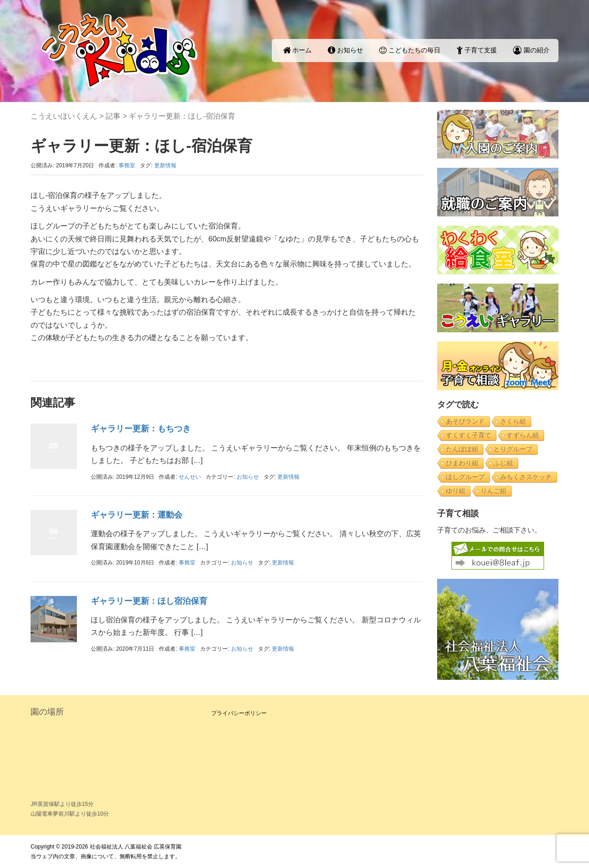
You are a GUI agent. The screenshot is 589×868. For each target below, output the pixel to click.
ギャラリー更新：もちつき (141, 429)
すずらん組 (523, 435)
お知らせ (345, 50)
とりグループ (513, 449)
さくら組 (513, 421)
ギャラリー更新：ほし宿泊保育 (149, 601)
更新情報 (165, 165)
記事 (113, 116)
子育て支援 (477, 50)
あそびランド (465, 421)
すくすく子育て (469, 435)
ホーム (298, 50)
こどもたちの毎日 (410, 50)
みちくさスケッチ (526, 477)
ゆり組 (456, 491)
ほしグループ (465, 477)
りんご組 (494, 491)
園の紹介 (531, 50)
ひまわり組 (462, 463)
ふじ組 (503, 463)
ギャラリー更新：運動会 (137, 515)
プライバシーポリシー (239, 713)
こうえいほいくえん (64, 116)
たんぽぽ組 (462, 449)
